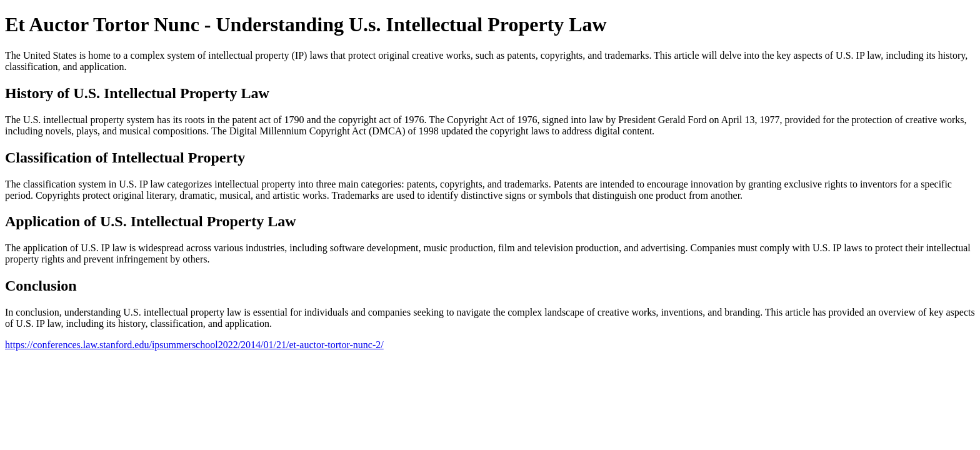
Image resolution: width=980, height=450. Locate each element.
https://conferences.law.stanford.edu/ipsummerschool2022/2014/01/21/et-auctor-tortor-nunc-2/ (194, 345)
